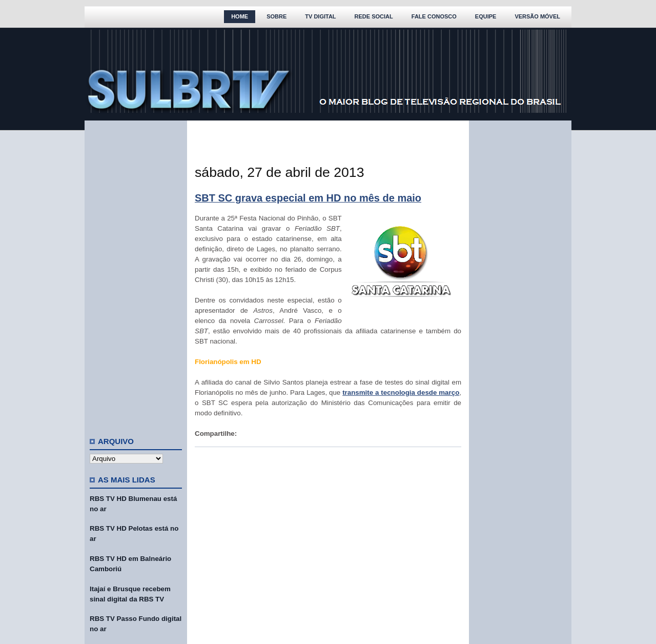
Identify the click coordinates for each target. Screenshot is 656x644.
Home (240, 16)
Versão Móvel (537, 16)
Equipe (486, 16)
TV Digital (320, 16)
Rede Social (374, 16)
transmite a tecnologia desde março (401, 393)
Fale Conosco (434, 16)
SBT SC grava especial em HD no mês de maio (308, 198)
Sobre (276, 16)
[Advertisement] (136, 274)
